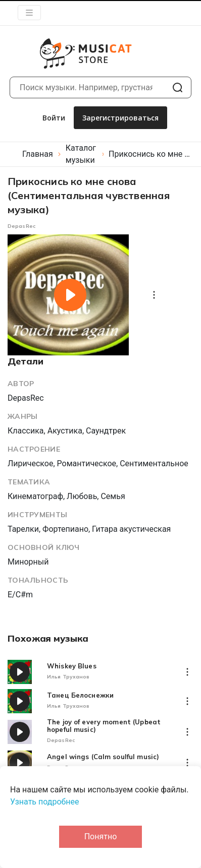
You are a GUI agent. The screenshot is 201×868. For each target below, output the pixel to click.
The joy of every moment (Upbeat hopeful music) (104, 726)
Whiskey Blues (72, 666)
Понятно (101, 836)
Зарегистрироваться (120, 118)
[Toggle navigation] (29, 13)
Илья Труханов (68, 677)
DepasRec (21, 226)
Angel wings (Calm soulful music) (103, 757)
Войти (54, 118)
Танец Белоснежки (80, 695)
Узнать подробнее (45, 802)
